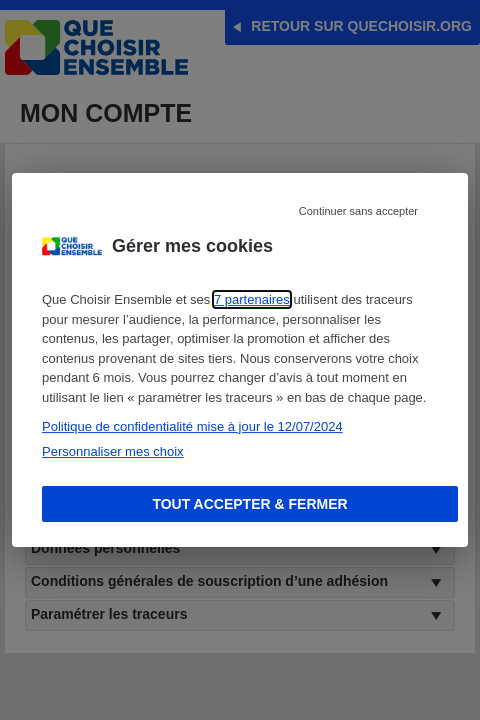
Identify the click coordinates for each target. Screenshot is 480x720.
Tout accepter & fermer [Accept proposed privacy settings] (249, 504)
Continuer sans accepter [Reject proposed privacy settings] (358, 211)
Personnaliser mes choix (113, 451)
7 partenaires (252, 299)
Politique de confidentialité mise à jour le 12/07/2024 (192, 426)
